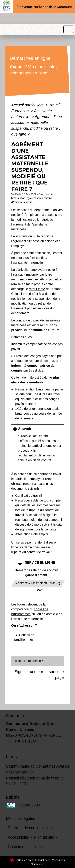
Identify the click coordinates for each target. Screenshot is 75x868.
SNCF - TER (17, 784)
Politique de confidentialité (30, 828)
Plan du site (44, 837)
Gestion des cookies (25, 847)
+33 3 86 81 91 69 (22, 741)
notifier (16, 215)
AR (42, 279)
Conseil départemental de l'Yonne (35, 778)
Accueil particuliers (28, 105)
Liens (11, 757)
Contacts (15, 716)
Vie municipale (42, 66)
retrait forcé (37, 289)
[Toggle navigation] (69, 29)
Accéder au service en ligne (38, 584)
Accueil (17, 66)
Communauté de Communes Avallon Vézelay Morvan (37, 769)
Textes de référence (28, 661)
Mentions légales (20, 819)
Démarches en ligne (29, 73)
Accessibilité (18, 837)
